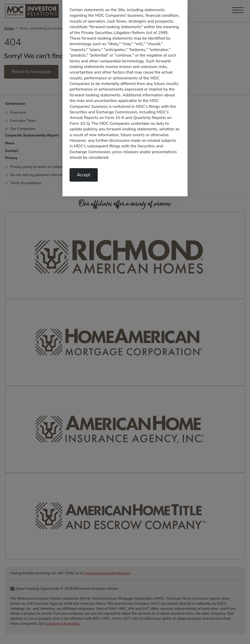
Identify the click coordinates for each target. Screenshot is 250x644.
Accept (84, 175)
